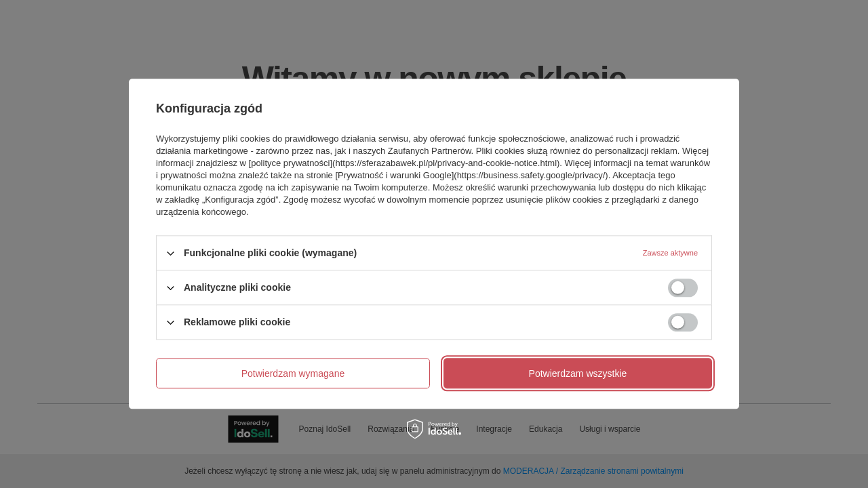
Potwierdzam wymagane (293, 373)
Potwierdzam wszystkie (578, 373)
